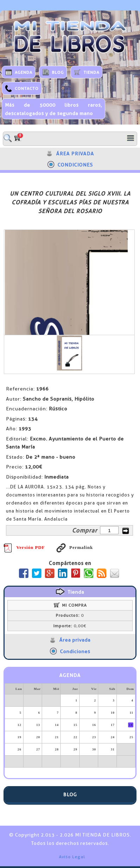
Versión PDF (24, 547)
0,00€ (70, 626)
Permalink (75, 547)
